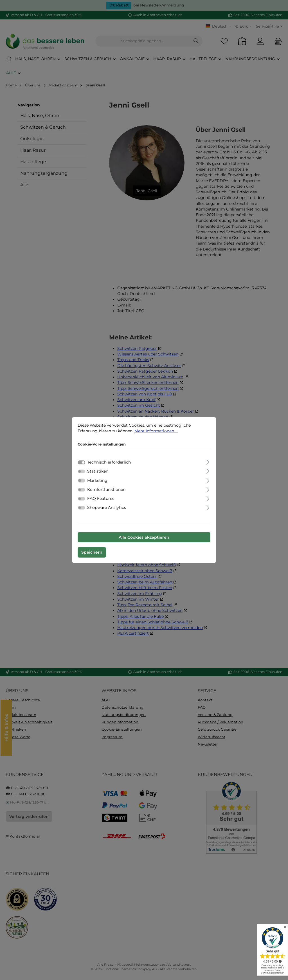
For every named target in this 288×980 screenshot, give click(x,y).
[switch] (81, 471)
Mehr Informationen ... (156, 431)
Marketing (97, 480)
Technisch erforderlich (109, 462)
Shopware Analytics (107, 507)
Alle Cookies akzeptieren (144, 537)
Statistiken (98, 471)
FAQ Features (101, 498)
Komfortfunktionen (106, 489)
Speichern (92, 552)
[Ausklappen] (208, 461)
